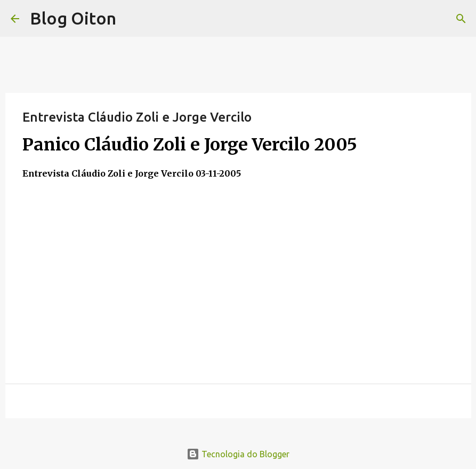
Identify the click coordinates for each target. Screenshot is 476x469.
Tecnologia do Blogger (238, 454)
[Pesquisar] (461, 19)
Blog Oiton (73, 18)
